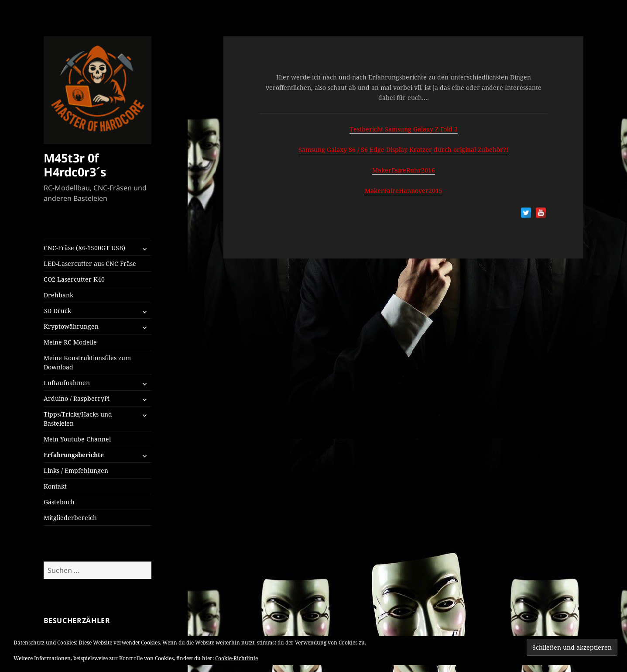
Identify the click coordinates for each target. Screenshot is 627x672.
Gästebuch (59, 502)
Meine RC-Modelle (70, 342)
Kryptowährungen (71, 326)
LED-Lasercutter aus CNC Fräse (90, 264)
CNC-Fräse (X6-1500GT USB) (84, 248)
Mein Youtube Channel (77, 439)
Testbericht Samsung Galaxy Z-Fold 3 (404, 129)
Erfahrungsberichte (74, 455)
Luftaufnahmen (67, 383)
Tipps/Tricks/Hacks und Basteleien (78, 419)
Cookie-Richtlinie (236, 658)
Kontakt (55, 486)
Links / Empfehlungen (76, 470)
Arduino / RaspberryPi (77, 398)
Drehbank (58, 295)
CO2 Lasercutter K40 (74, 279)
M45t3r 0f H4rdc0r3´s (75, 165)
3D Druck (57, 311)
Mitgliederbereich (70, 518)
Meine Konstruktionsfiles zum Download (87, 362)
